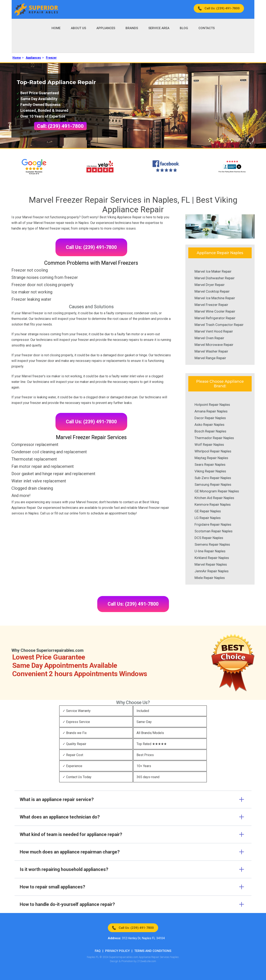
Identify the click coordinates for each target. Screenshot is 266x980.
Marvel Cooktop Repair (212, 291)
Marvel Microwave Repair (214, 345)
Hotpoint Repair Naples (212, 405)
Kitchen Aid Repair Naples (214, 498)
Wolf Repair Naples (209, 445)
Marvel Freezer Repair (211, 305)
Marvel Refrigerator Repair (215, 318)
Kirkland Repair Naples (212, 558)
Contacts (207, 28)
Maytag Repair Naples (211, 458)
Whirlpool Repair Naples (213, 451)
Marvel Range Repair (210, 358)
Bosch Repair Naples (210, 431)
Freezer (51, 58)
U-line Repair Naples (210, 551)
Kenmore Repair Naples (213, 504)
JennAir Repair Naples (212, 571)
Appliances (106, 28)
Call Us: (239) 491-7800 (222, 8)
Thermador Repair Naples (214, 438)
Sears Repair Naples (210, 465)
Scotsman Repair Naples (214, 531)
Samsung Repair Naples (213, 484)
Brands (132, 28)
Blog (184, 28)
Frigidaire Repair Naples (213, 524)
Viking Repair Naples (210, 471)
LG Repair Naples (208, 518)
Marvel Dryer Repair (210, 285)
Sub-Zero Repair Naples (213, 478)
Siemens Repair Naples (212, 544)
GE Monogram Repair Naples (217, 491)
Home (56, 28)
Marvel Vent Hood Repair (214, 331)
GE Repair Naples (208, 511)
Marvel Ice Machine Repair (215, 298)
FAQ (98, 951)
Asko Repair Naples (209, 425)
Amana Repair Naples (211, 411)
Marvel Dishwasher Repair (215, 278)
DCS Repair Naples (209, 538)
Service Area (159, 28)
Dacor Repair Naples (210, 418)
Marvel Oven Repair (209, 338)
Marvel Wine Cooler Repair (215, 311)
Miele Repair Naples (210, 578)
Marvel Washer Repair (211, 351)
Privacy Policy (117, 951)
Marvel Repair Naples (211, 564)
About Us (78, 28)
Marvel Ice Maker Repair (213, 271)
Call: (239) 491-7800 (60, 126)
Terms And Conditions (153, 951)
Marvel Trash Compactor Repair (219, 325)
